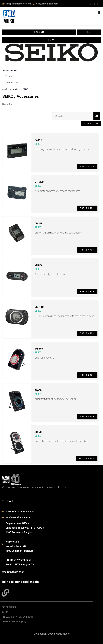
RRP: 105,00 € (87, 458)
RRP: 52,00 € (87, 375)
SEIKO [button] (51, 40)
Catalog (6, 89)
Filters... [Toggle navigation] (91, 123)
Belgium (16, 89)
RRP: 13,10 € (87, 166)
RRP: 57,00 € (87, 417)
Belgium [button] (39, 32)
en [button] (89, 32)
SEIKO (26, 89)
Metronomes (12, 83)
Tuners (9, 77)
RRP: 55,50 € (87, 208)
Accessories (10, 71)
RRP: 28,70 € (87, 250)
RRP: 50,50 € (87, 333)
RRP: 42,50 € (87, 292)
